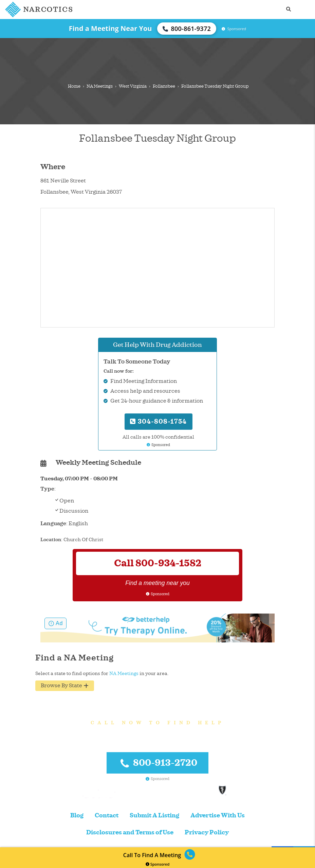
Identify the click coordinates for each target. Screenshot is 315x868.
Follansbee (164, 86)
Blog (77, 816)
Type (47, 489)
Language (53, 524)
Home (74, 86)
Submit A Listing (154, 816)
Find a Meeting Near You (110, 28)
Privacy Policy (207, 832)
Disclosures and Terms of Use (130, 832)
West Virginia (133, 86)
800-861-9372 (187, 29)
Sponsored (158, 864)
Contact (107, 816)
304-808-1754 (158, 421)
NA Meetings (100, 86)
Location (51, 540)
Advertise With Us (218, 816)
